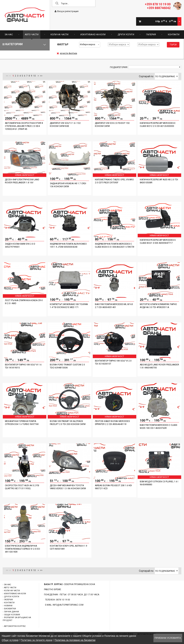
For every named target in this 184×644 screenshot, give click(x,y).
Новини (8, 606)
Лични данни (11, 612)
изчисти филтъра (67, 53)
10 (34, 76)
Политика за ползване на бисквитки (75, 640)
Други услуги (126, 34)
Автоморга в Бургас (15, 626)
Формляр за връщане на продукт (17, 619)
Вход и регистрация (67, 11)
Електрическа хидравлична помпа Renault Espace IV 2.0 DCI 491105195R (22, 549)
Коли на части (59, 34)
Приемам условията (168, 638)
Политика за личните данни (36, 640)
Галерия (151, 34)
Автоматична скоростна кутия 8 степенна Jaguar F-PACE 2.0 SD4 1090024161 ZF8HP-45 (24, 126)
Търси (173, 45)
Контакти (174, 34)
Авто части (32, 34)
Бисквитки (10, 609)
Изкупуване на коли (93, 34)
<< (7, 76)
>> (41, 76)
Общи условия (12, 615)
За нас (9, 34)
